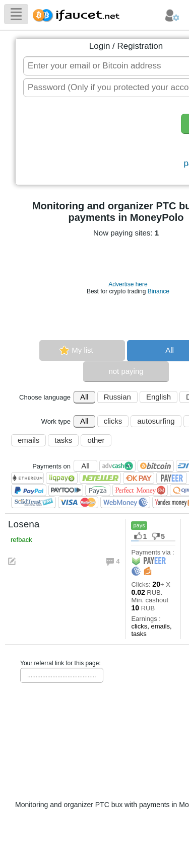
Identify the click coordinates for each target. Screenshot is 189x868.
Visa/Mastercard (78, 502)
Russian (117, 397)
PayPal (29, 490)
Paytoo (66, 490)
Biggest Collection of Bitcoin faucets (79, 14)
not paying (126, 371)
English (159, 397)
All (84, 397)
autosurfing (156, 421)
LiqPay (62, 478)
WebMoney (125, 502)
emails (28, 440)
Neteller (100, 478)
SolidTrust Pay (34, 502)
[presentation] (99, 142)
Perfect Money (140, 490)
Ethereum (27, 478)
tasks (63, 440)
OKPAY (139, 478)
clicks (113, 421)
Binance (159, 291)
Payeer (172, 478)
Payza (98, 490)
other (96, 440)
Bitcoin (156, 466)
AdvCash (117, 466)
